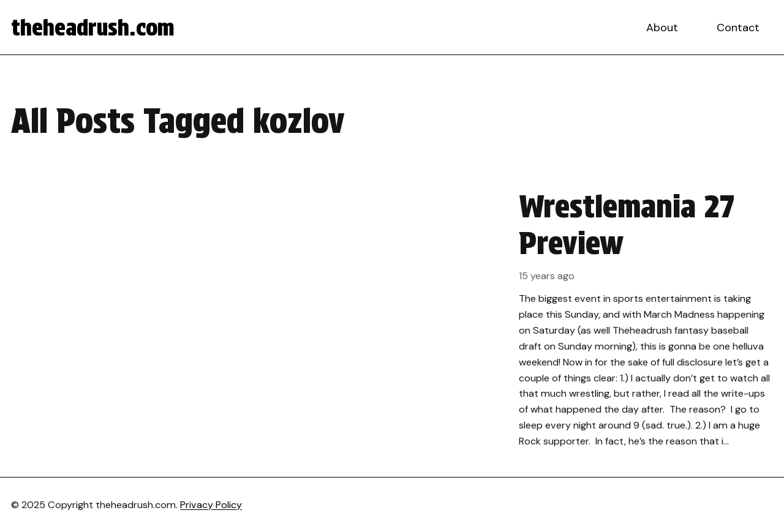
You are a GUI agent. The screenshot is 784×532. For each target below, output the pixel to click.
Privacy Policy (211, 505)
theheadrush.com (93, 28)
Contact (738, 28)
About (662, 28)
